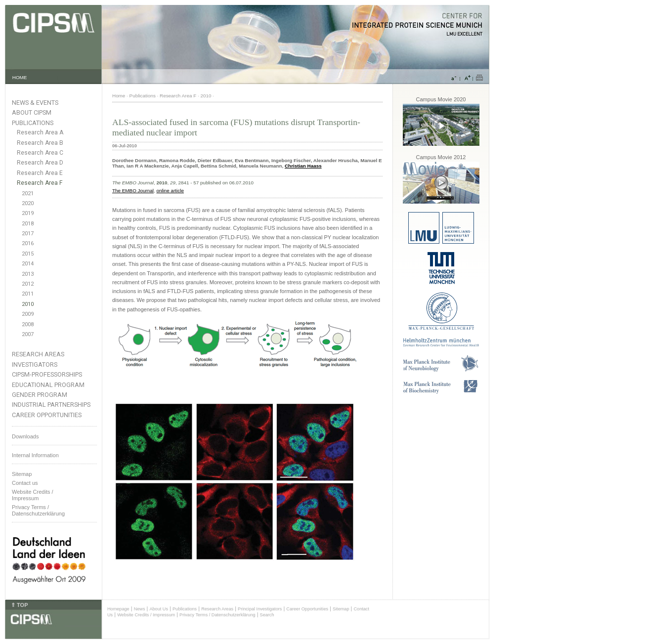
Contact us (25, 483)
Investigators (35, 365)
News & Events (35, 103)
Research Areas (38, 354)
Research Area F (40, 183)
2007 (28, 334)
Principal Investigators (260, 609)
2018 (28, 224)
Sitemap (22, 474)
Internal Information (35, 455)
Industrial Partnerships (51, 405)
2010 (28, 304)
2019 (28, 213)
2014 (28, 264)
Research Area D (40, 163)
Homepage (118, 609)
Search (267, 615)
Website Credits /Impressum (33, 495)
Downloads (25, 436)
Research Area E (40, 173)
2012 (28, 284)
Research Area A (40, 132)
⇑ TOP (19, 605)
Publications (33, 123)
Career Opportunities (47, 415)
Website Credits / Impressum (146, 615)
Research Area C (40, 153)
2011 (28, 294)
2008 (28, 324)
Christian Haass (303, 166)
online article (170, 191)
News (140, 609)
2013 (28, 274)
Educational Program (48, 385)
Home (119, 96)
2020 (28, 203)
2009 (28, 314)
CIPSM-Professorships (47, 374)
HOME (20, 77)
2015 (28, 254)
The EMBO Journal (133, 191)
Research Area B (40, 143)
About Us (159, 609)
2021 (28, 193)
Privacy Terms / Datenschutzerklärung (38, 510)
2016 (28, 243)
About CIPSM (32, 112)
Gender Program (40, 395)
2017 (28, 234)
